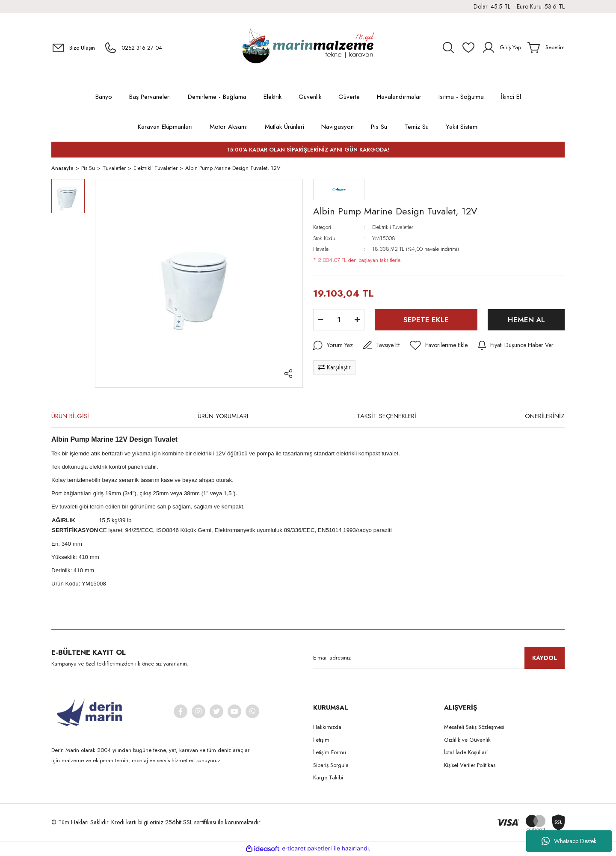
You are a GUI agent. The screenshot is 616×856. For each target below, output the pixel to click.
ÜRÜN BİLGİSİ (70, 416)
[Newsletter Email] (439, 659)
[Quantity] (339, 321)
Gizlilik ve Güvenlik (467, 740)
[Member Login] (501, 48)
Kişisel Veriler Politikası (470, 765)
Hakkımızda (327, 728)
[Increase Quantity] (357, 321)
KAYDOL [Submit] (545, 658)
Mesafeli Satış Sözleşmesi (474, 728)
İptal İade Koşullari (466, 753)
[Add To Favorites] (439, 346)
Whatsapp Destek (569, 841)
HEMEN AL (526, 320)
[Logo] (308, 48)
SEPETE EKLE (426, 320)
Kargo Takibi (328, 778)
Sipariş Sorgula (331, 765)
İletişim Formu (330, 753)
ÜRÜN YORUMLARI (223, 416)
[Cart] (546, 48)
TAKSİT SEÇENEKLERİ (386, 416)
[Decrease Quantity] (320, 321)
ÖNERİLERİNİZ (545, 416)
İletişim (321, 740)
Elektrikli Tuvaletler (393, 228)
